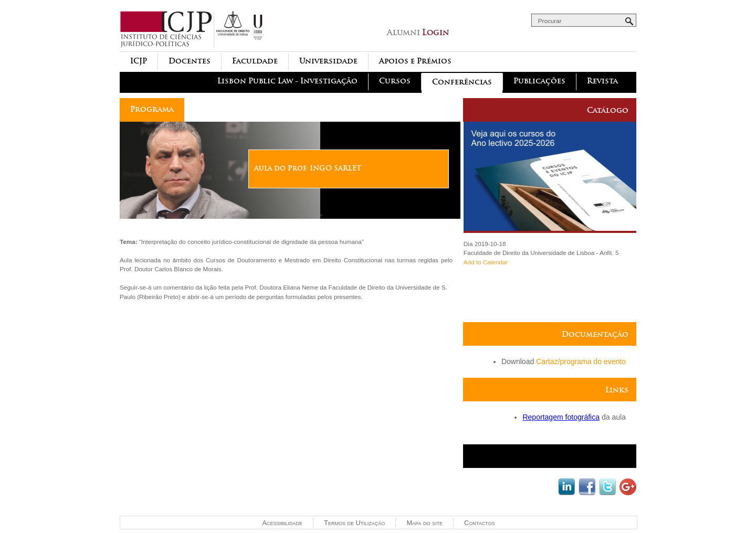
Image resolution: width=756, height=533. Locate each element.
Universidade (328, 61)
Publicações (539, 81)
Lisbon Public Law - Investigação (287, 81)
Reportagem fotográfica (561, 417)
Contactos (479, 523)
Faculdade (255, 61)
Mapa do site (424, 523)
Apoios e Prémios (415, 61)
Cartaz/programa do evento (581, 361)
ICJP (139, 61)
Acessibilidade (282, 523)
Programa (152, 109)
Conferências (462, 82)
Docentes (190, 61)
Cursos (395, 81)
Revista (602, 81)
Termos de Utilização (354, 523)
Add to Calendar (486, 262)
